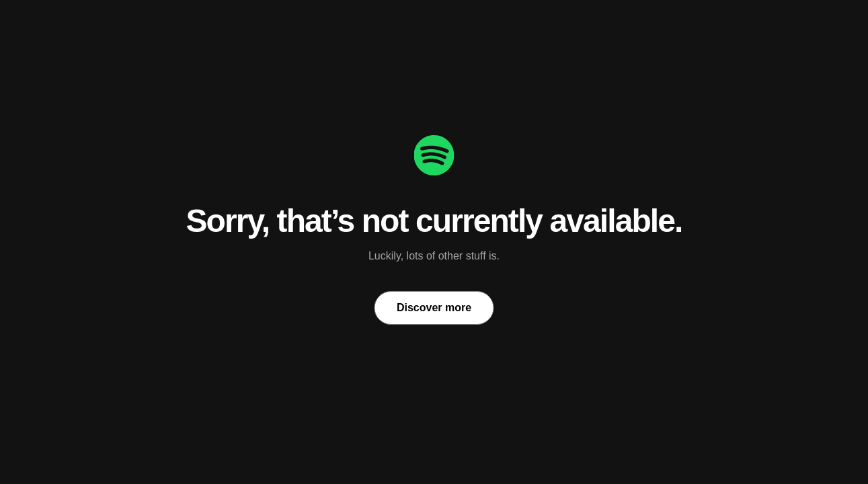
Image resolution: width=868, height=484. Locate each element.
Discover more (434, 308)
